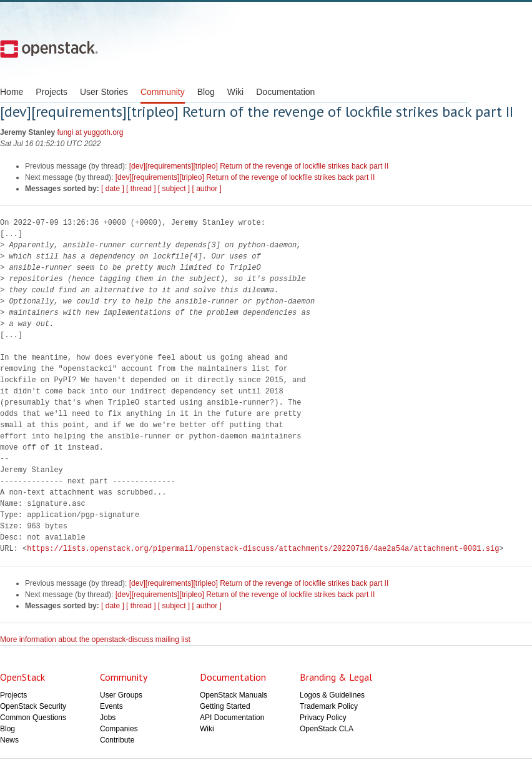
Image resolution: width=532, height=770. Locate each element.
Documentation (285, 92)
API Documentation (232, 718)
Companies (119, 729)
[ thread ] (141, 189)
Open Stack (49, 49)
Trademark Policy (329, 706)
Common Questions (33, 718)
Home (12, 92)
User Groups (121, 695)
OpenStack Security (33, 706)
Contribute (117, 740)
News (9, 740)
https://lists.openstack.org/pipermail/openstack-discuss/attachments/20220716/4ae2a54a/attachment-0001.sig (263, 549)
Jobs (108, 718)
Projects (52, 92)
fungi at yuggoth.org (90, 132)
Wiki (235, 92)
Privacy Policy (323, 718)
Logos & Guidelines (332, 695)
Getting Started (225, 706)
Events (111, 706)
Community (163, 92)
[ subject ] (174, 189)
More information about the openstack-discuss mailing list (95, 639)
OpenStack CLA (327, 729)
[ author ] (207, 189)
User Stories (104, 92)
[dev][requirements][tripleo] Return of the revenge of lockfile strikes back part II (259, 166)
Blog (206, 92)
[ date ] (113, 189)
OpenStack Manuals (234, 695)
